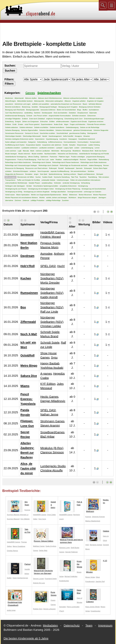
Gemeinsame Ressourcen (14, 133)
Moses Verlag (90, 577)
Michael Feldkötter (71, 576)
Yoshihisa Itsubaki (52, 368)
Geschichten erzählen (47, 133)
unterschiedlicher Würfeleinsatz (16, 183)
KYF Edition (48, 384)
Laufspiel (59, 148)
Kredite (65, 145)
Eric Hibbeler (25, 519)
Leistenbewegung (87, 148)
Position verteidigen (78, 157)
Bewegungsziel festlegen (48, 107)
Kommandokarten (70, 142)
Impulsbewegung (52, 139)
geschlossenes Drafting (77, 133)
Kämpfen (72, 145)
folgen (66, 124)
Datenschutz (72, 625)
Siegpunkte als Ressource (14, 174)
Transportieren (10, 180)
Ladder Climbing (94, 145)
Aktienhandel (19, 98)
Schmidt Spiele (50, 332)
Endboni (25, 119)
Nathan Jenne (49, 414)
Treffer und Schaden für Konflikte (28, 180)
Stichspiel (100, 174)
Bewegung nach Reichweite (15, 110)
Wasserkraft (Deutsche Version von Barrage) (43, 566)
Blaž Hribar (47, 437)
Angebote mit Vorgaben (95, 101)
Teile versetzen (104, 177)
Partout (19, 565)
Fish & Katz (71, 504)
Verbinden (58, 183)
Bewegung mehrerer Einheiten (90, 107)
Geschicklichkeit (62, 133)
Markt (32, 151)
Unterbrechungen (63, 180)
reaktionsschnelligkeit (71, 160)
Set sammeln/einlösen (78, 171)
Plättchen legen (64, 157)
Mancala (26, 151)
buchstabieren (94, 110)
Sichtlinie (91, 171)
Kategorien (32, 142)
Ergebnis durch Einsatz (79, 122)
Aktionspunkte (39, 101)
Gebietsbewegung (72, 127)
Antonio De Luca (39, 583)
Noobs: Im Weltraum (97, 505)
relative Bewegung (95, 165)
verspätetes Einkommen (68, 186)
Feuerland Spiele (51, 579)
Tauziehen (83, 177)
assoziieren (9, 104)
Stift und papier (11, 177)
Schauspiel (88, 168)
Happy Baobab (50, 363)
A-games (46, 374)
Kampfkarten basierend (87, 139)
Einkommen (92, 116)
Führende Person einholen (96, 124)
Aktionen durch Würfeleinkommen (50, 98)
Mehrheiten (55, 151)
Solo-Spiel (44, 174)
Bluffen (85, 110)
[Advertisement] (58, 31)
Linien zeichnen (11, 151)
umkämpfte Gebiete (48, 180)
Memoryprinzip (66, 151)
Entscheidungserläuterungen (94, 119)
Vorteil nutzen (10, 195)
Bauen (85, 104)
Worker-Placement (100, 195)
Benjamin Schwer (96, 545)
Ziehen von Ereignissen (30, 122)
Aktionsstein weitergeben (54, 101)
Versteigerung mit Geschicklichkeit (94, 189)
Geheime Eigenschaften (29, 130)
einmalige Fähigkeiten (13, 119)
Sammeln (79, 168)
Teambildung (93, 177)
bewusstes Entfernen (48, 110)
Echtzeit (29, 116)
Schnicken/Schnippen (21, 171)
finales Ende (58, 124)
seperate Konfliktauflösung (60, 171)
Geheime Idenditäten (47, 130)
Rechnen (83, 160)
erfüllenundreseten (63, 122)
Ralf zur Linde (49, 312)
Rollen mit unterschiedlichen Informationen (85, 180)
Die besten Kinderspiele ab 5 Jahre (26, 638)
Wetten (65, 195)
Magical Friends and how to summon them (71, 535)
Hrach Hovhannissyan (20, 578)
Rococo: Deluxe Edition (44, 535)
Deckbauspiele (47, 113)
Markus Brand (49, 336)
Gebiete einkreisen (26, 127)
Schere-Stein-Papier (100, 168)
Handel (45, 136)
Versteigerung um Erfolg (14, 192)
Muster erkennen (24, 154)
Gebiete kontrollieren (57, 127)
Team (89, 625)
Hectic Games (49, 397)
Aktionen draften (31, 98)
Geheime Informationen (64, 130)
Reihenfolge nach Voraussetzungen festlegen (21, 165)
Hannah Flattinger (71, 552)
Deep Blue (71, 592)
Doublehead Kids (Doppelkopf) (15, 598)
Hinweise (87, 136)
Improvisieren (40, 139)
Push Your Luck (43, 160)
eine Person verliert (40, 116)
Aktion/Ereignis (10, 101)
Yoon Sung (42, 519)
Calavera (93, 596)
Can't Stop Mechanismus (14, 113)
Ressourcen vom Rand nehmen (36, 168)
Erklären (8, 124)
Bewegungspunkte (33, 110)
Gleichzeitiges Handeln (13, 136)
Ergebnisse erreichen (96, 122)
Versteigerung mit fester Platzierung (68, 189)
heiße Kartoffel (68, 136)
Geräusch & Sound (32, 133)
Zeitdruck (26, 200)
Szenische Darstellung (62, 177)
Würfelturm (72, 198)
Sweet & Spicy (45, 505)
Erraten (21, 124)
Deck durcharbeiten (61, 113)
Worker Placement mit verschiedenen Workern (22, 198)
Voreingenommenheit (75, 192)
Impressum (105, 625)
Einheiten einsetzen (79, 116)
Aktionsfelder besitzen (25, 101)
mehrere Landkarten (43, 151)
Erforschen (44, 122)
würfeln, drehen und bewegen (57, 198)
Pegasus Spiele (50, 243)
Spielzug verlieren (70, 174)
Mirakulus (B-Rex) (52, 448)
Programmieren (11, 160)
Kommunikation (83, 142)
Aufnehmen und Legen (23, 104)
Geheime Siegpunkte (101, 130)
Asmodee (46, 254)
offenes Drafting (33, 157)
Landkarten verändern (47, 148)
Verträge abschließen (58, 192)
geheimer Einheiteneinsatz (83, 130)
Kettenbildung (42, 142)
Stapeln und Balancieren (86, 174)
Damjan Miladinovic (53, 401)
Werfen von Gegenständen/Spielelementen (46, 195)
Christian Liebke (51, 326)
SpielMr (27, 569)
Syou (54, 358)
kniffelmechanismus (55, 142)
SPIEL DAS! (48, 266)
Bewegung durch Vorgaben (68, 107)
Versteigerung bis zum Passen (16, 189)
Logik (19, 151)
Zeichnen (18, 200)
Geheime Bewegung (12, 130)
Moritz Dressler (50, 283)
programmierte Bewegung (95, 157)
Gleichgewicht (92, 133)
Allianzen (68, 101)
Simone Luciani (38, 579)
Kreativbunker (64, 581)
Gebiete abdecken (12, 127)
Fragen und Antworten (78, 124)
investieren (63, 139)
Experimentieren (47, 124)
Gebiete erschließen (41, 127)
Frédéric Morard (51, 237)
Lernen (97, 148)
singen (36, 174)
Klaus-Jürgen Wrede (93, 607)
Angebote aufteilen (79, 101)
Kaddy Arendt (49, 297)
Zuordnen (65, 200)
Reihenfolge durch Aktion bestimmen (18, 162)
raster (52, 160)
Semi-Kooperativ (43, 171)
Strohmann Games (52, 421)
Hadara (98, 532)
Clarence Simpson (52, 452)
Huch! (61, 266)
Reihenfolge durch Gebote (42, 162)
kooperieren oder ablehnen (52, 145)
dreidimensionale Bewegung (15, 116)
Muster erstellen (37, 154)
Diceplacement (83, 113)
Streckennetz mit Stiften (26, 177)
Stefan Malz (43, 550)
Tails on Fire (19, 531)
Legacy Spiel (68, 148)
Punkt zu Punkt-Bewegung (27, 160)
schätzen (33, 171)
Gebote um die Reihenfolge (90, 127)
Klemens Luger (64, 548)
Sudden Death (47, 177)
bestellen (35, 107)
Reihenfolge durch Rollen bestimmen (94, 162)
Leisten (77, 148)
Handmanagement (55, 136)
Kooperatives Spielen (34, 145)
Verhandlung (85, 183)
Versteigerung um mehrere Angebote (37, 192)
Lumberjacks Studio (53, 466)
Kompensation (95, 142)
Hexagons (78, 136)
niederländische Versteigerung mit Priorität (94, 154)
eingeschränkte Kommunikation (60, 116)
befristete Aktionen (95, 104)
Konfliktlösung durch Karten (15, 145)
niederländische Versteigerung (16, 157)
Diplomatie (93, 113)
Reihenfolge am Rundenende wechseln (74, 165)
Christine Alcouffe (51, 470)
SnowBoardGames (52, 432)
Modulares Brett (88, 151)
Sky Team (18, 504)
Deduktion (72, 113)
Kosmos (27, 510)
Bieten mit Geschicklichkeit (66, 110)
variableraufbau (47, 183)
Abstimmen (9, 98)
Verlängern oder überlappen (15, 186)
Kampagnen (73, 139)
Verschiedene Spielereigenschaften (46, 186)
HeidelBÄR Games (52, 232)
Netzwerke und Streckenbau (68, 154)
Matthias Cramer (39, 546)
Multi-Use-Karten (101, 151)
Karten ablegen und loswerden (16, 142)
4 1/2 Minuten (97, 566)
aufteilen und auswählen (41, 104)
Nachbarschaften (50, 154)
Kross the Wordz (71, 565)
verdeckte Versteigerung (71, 183)
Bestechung (26, 107)
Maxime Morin (49, 247)
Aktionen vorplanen (96, 98)
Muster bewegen (11, 154)
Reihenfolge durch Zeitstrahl (48, 165)
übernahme (9, 200)
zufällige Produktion (37, 200)
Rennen (106, 165)
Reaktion (59, 160)
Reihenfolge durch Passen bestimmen (66, 162)
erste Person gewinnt (32, 124)
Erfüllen (52, 122)
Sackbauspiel (70, 168)
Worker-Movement (85, 195)
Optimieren (44, 157)
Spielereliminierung (55, 174)
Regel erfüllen (92, 160)
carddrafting (28, 113)
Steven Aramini (50, 426)
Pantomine (53, 157)
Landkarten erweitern (13, 148)
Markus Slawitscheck (93, 521)
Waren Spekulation (23, 195)
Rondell (61, 168)
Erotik (15, 124)
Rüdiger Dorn (38, 609)
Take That (74, 177)
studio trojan (11, 610)
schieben (8, 171)
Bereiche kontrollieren (13, 107)
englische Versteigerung (55, 119)
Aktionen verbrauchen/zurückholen (75, 98)
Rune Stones (45, 594)
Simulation (29, 174)
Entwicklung (9, 122)
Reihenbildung (104, 160)
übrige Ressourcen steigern (87, 198)
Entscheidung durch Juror (73, 119)
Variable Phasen (34, 183)
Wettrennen (73, 195)
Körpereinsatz (82, 145)
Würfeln (42, 198)
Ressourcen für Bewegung (15, 168)
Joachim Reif (100, 581)
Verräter (29, 186)
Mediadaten (50, 625)
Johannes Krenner (98, 517)
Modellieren (77, 151)
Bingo (79, 110)
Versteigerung (83, 186)
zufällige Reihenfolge (53, 200)
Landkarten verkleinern (30, 148)
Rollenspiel (53, 168)
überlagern (102, 198)
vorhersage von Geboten (92, 192)
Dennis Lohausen (50, 609)
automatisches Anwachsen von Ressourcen (66, 104)
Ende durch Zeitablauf (37, 119)
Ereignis (18, 122)
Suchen (38, 177)
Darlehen (37, 113)
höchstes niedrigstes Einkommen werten (19, 139)
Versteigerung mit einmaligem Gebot (41, 189)
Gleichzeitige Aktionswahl (32, 136)
